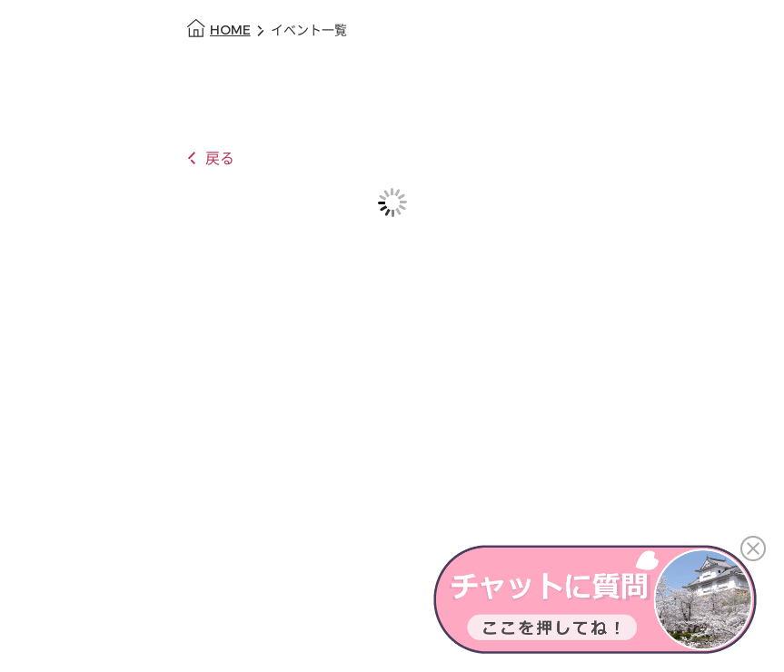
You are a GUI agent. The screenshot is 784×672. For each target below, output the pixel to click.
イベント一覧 (309, 30)
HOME (230, 30)
